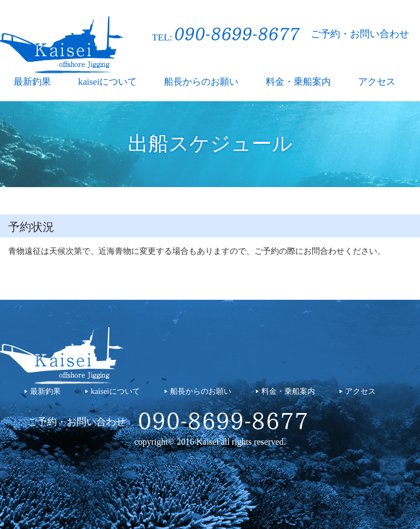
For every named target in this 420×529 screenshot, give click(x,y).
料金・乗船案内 (298, 82)
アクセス (377, 82)
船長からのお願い (201, 82)
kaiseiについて (107, 82)
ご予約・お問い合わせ (360, 34)
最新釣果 (32, 82)
